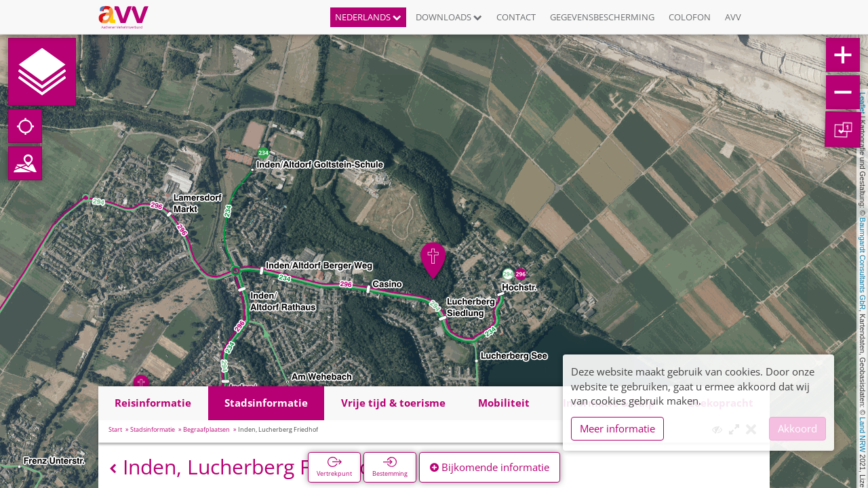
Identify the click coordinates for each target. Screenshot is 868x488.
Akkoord (797, 428)
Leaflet (863, 103)
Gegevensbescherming (602, 17)
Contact (516, 17)
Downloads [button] (449, 17)
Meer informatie (617, 428)
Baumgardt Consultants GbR (863, 264)
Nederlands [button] (368, 17)
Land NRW (863, 434)
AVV (733, 17)
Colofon (690, 17)
